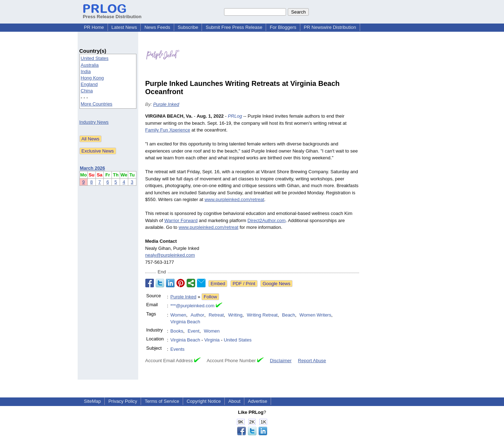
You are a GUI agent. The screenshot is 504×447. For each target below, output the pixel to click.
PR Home (94, 27)
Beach (289, 315)
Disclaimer (281, 361)
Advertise (258, 401)
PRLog (235, 116)
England (89, 84)
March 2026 (92, 168)
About (234, 401)
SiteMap (93, 401)
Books (177, 331)
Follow (211, 297)
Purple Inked (166, 104)
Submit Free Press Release (234, 27)
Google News (276, 284)
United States (95, 58)
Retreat (216, 315)
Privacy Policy (123, 401)
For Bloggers (283, 27)
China (87, 91)
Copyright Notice (204, 401)
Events (177, 349)
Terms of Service (162, 401)
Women (178, 315)
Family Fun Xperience (168, 130)
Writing (235, 315)
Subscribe (188, 27)
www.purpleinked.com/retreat (234, 199)
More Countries (97, 104)
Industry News (94, 122)
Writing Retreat (262, 315)
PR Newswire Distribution (330, 27)
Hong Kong (92, 78)
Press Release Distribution (112, 14)
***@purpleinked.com (192, 306)
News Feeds (157, 27)
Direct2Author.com (267, 220)
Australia (90, 65)
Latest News (124, 27)
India (86, 71)
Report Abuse (312, 361)
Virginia (212, 340)
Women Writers (315, 315)
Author (197, 315)
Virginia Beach (185, 322)
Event (194, 331)
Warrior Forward (181, 220)
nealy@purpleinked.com (170, 255)
